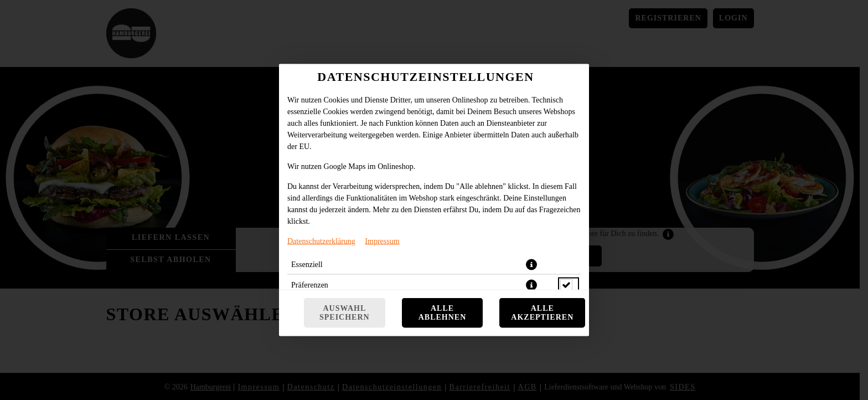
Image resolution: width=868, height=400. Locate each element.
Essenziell (307, 265)
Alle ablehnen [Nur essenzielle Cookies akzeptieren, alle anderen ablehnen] (443, 313)
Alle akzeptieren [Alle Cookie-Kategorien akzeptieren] (542, 313)
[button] (531, 265)
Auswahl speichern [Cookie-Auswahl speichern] (345, 313)
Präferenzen (310, 285)
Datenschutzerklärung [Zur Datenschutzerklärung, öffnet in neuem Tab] (321, 241)
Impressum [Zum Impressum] (382, 241)
